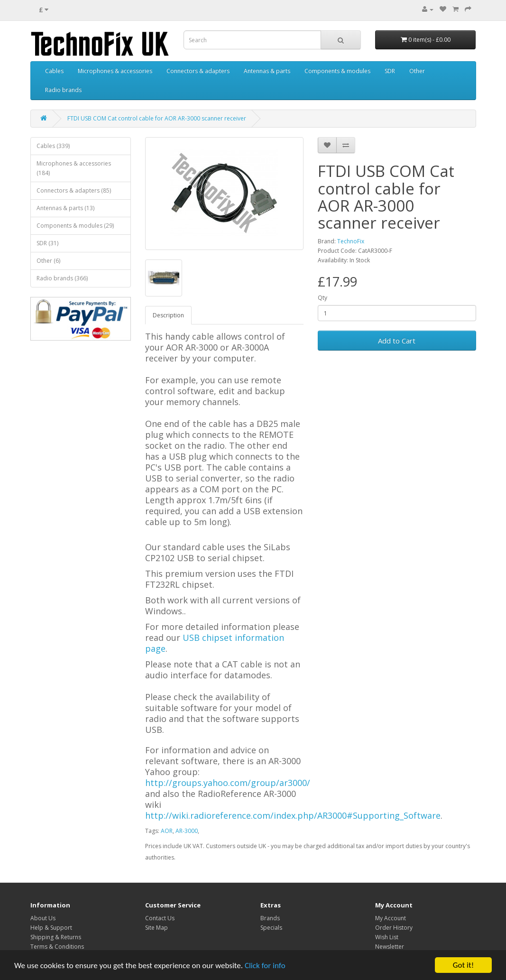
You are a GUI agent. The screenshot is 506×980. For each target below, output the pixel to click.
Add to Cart (397, 341)
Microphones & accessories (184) (74, 168)
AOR (167, 831)
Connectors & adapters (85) (74, 190)
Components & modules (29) (75, 226)
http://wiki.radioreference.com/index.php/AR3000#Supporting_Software (293, 815)
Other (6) (48, 261)
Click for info (265, 966)
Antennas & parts (267, 71)
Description (168, 315)
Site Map (156, 928)
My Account (391, 918)
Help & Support (51, 928)
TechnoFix (351, 241)
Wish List (387, 937)
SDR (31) (47, 243)
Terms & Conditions (57, 947)
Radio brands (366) (62, 278)
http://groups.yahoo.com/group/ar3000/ (228, 783)
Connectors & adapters (198, 71)
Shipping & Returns (56, 937)
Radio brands (63, 90)
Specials (271, 928)
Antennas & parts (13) (65, 208)
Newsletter (390, 947)
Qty (322, 298)
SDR (390, 71)
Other (417, 71)
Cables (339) (53, 146)
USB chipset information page (215, 643)
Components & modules (337, 71)
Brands (270, 918)
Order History (394, 928)
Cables (54, 71)
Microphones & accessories (115, 71)
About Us (43, 918)
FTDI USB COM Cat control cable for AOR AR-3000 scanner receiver (157, 118)
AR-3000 (187, 831)
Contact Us (160, 918)
